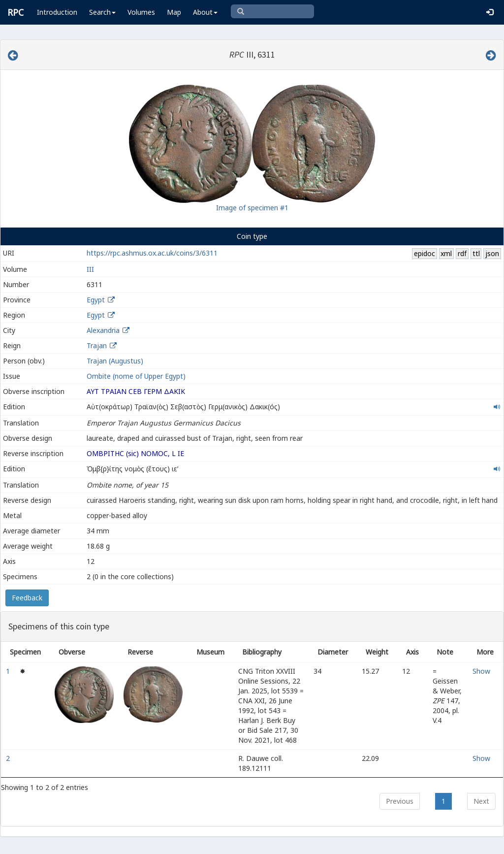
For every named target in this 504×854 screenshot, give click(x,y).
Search (102, 12)
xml (446, 253)
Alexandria (103, 330)
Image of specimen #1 (252, 208)
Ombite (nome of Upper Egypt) (136, 376)
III (90, 269)
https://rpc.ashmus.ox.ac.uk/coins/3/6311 (152, 253)
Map (174, 12)
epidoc (425, 253)
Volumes (141, 12)
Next (481, 801)
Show (481, 671)
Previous (400, 801)
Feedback (27, 598)
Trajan (97, 345)
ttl (476, 253)
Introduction (57, 12)
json (492, 253)
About (205, 12)
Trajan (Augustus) (115, 361)
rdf (462, 253)
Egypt (96, 300)
